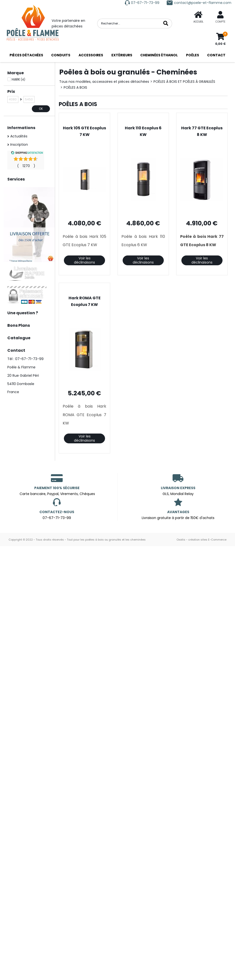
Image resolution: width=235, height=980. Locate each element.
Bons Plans (19, 325)
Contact (16, 350)
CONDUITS (61, 55)
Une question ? (23, 313)
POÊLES (193, 55)
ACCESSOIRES (91, 55)
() (26, 166)
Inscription (19, 145)
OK (41, 109)
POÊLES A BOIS (75, 87)
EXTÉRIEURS (122, 55)
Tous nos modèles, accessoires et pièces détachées (104, 82)
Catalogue (19, 338)
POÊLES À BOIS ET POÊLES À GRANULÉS (184, 82)
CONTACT (216, 55)
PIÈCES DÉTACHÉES (26, 55)
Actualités (19, 136)
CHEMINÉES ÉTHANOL (159, 55)
